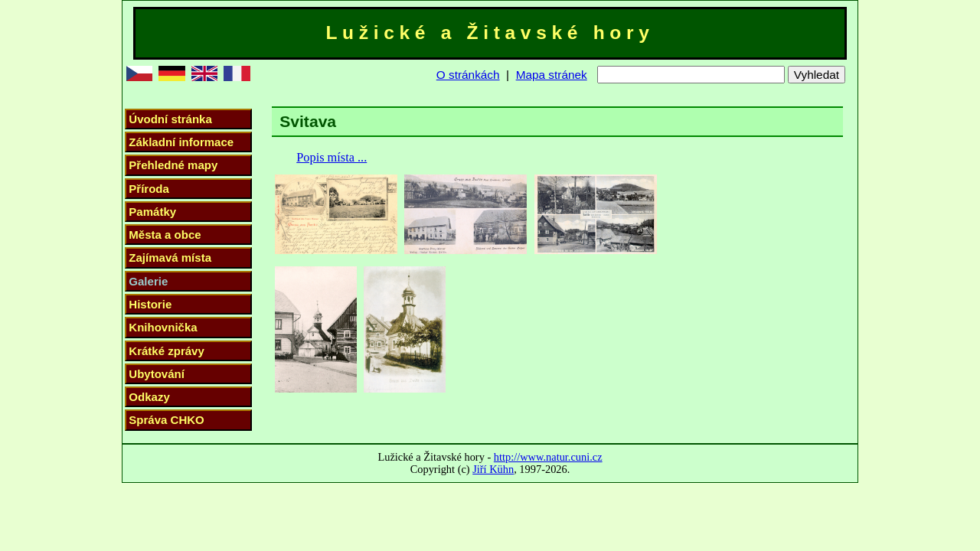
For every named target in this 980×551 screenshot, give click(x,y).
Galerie (148, 281)
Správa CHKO (166, 420)
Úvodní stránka (170, 119)
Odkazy (149, 397)
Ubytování (157, 374)
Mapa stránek (552, 75)
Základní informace (181, 142)
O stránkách (468, 75)
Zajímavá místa (170, 258)
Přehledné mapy (173, 165)
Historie (150, 304)
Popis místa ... (332, 157)
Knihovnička (163, 327)
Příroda (149, 189)
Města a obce (165, 235)
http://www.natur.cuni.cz (548, 457)
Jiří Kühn (493, 469)
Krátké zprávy (167, 351)
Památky (152, 212)
